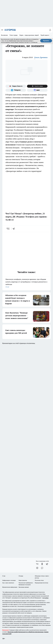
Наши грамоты (23, 580)
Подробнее (45, 598)
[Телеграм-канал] (16, 90)
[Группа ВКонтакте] (37, 564)
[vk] (8, 229)
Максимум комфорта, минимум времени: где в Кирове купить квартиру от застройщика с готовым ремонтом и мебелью (26, 283)
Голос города (14, 35)
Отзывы (21, 576)
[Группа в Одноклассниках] (42, 564)
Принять (46, 41)
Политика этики (39, 580)
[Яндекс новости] (16, 86)
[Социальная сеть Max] (37, 90)
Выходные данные (24, 587)
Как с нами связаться (8, 583)
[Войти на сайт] (50, 30)
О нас (4, 576)
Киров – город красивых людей (29, 35)
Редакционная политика (41, 583)
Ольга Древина (41, 57)
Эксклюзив (4, 35)
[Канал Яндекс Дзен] (37, 86)
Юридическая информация (10, 587)
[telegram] (14, 229)
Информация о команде (9, 580)
